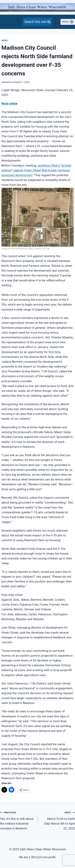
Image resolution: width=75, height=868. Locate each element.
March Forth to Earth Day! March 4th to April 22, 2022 (58, 820)
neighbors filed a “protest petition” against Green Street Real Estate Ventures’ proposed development (36, 170)
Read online (9, 103)
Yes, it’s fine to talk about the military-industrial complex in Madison (17, 820)
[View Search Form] (38, 22)
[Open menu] (68, 22)
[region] (2, 291)
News (5, 41)
